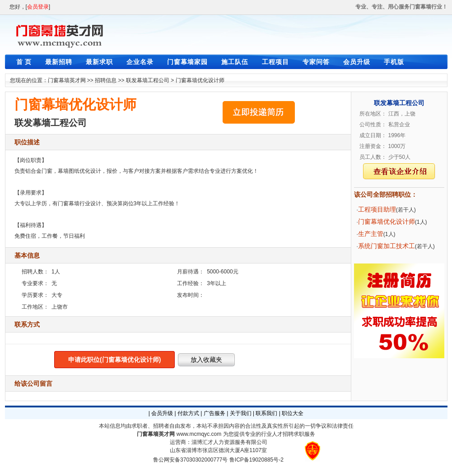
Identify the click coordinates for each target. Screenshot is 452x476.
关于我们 (241, 413)
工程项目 (275, 62)
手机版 (394, 62)
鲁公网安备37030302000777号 (190, 460)
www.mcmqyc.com (199, 434)
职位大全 (293, 413)
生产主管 (371, 234)
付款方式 (188, 413)
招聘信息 (106, 80)
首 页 (24, 62)
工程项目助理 (377, 209)
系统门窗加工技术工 (387, 246)
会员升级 (357, 62)
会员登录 (38, 7)
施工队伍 (235, 62)
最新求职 (99, 62)
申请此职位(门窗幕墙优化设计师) (114, 360)
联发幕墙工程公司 (148, 80)
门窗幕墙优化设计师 (200, 80)
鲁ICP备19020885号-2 (256, 460)
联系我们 (266, 413)
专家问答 (316, 62)
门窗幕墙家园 (187, 62)
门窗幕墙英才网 (67, 80)
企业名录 (140, 62)
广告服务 (214, 413)
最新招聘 (59, 62)
